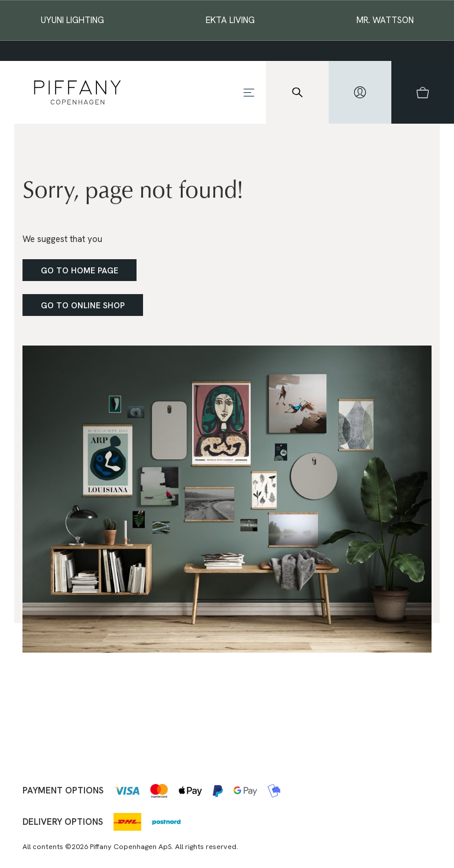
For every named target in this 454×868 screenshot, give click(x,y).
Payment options (63, 790)
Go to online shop (83, 305)
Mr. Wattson (385, 20)
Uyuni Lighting (72, 20)
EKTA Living (230, 20)
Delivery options (63, 822)
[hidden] (360, 92)
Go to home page (80, 270)
